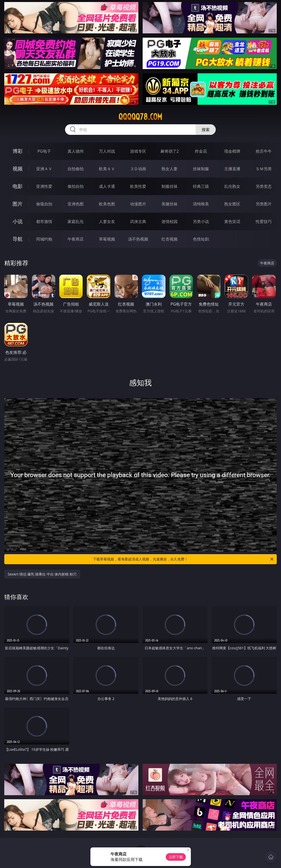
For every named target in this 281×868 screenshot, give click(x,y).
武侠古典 (138, 221)
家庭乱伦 (76, 221)
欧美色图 (107, 204)
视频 (18, 169)
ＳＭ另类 (264, 169)
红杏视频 (170, 239)
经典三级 (201, 186)
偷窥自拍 (44, 204)
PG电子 (44, 151)
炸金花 (201, 151)
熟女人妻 (170, 169)
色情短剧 (201, 239)
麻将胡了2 (170, 151)
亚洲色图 (76, 204)
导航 (18, 239)
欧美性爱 (138, 186)
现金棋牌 (232, 151)
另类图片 (264, 204)
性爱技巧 (264, 221)
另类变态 (264, 186)
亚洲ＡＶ (44, 169)
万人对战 (107, 151)
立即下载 (176, 857)
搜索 (206, 130)
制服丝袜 (170, 186)
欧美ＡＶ (107, 169)
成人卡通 (107, 186)
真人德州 (76, 151)
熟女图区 (232, 204)
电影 (18, 186)
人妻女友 (107, 221)
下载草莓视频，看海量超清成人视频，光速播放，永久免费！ (184, 559)
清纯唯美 (201, 204)
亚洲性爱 (44, 186)
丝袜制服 (201, 169)
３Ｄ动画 (138, 169)
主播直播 (232, 169)
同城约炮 (44, 239)
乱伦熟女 (232, 186)
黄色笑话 (232, 221)
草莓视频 (107, 239)
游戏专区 (138, 151)
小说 (18, 221)
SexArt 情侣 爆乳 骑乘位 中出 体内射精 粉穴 (42, 574)
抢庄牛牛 (264, 151)
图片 (18, 204)
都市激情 (44, 221)
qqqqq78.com (140, 117)
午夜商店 (76, 239)
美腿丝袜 (170, 204)
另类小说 (201, 221)
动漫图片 (138, 204)
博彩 (18, 151)
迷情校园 (170, 221)
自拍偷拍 (76, 169)
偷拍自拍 (76, 186)
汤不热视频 (138, 239)
